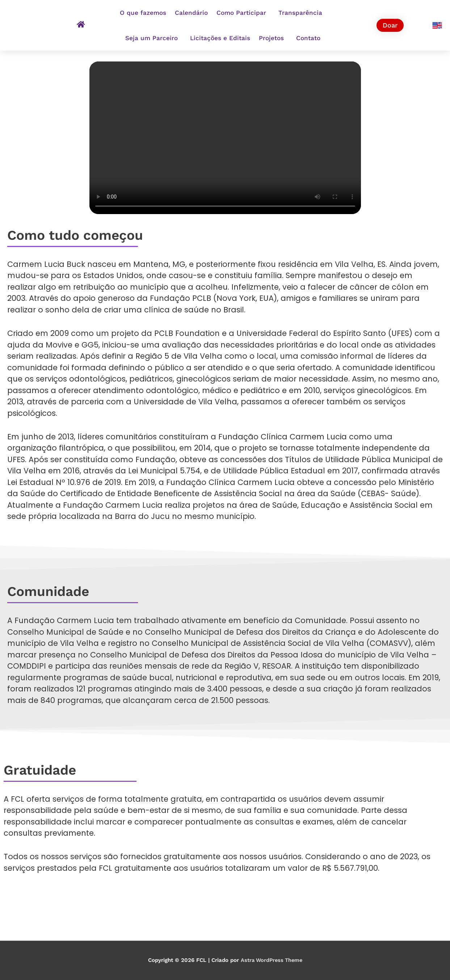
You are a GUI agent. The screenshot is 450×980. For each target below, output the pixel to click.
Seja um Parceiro (153, 38)
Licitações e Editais (220, 38)
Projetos (273, 38)
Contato (308, 38)
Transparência (302, 13)
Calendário (191, 13)
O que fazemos (143, 13)
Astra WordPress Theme (271, 960)
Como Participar (243, 13)
